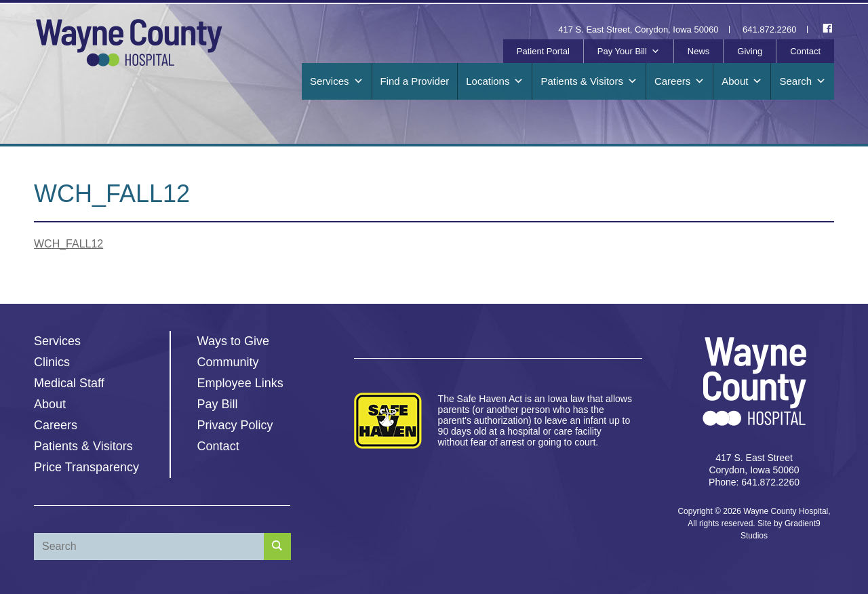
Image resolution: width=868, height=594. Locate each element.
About (742, 81)
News (699, 51)
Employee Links (240, 383)
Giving (750, 51)
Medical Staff (69, 383)
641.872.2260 (770, 29)
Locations (495, 81)
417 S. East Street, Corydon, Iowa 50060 (638, 29)
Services (337, 81)
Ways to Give (233, 341)
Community (228, 362)
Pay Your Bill (629, 52)
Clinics (52, 362)
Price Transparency (86, 467)
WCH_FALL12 (68, 244)
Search (803, 81)
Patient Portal (543, 51)
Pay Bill (218, 404)
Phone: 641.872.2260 (754, 482)
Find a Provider (415, 81)
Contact (805, 51)
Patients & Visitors (589, 81)
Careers (679, 81)
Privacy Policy (235, 425)
